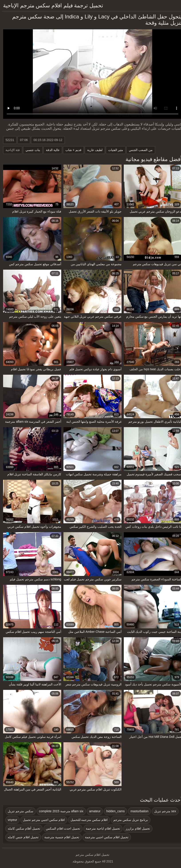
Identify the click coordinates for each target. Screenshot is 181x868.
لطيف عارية (93, 150)
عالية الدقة (51, 150)
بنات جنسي (31, 150)
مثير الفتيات (114, 150)
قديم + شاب (71, 150)
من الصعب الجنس (139, 150)
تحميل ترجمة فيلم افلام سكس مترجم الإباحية (51, 5)
